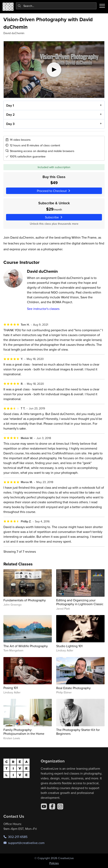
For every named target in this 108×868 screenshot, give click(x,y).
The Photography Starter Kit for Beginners (78, 732)
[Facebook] (52, 806)
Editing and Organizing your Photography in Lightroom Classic (80, 602)
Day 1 (10, 105)
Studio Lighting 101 (69, 646)
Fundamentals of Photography (25, 600)
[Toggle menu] (102, 6)
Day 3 (10, 124)
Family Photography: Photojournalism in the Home (24, 732)
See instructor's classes (43, 309)
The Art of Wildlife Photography (26, 646)
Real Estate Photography (73, 688)
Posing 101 (11, 688)
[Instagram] (60, 806)
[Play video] (54, 70)
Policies (54, 863)
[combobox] (56, 6)
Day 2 (10, 115)
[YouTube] (44, 806)
